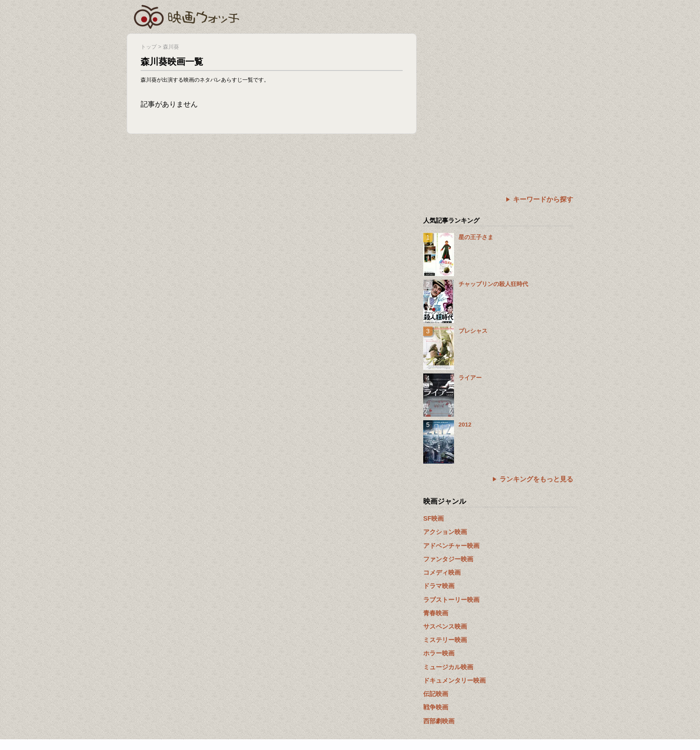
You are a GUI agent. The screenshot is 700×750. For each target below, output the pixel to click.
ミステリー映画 (445, 640)
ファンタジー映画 (448, 559)
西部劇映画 (439, 721)
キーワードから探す (543, 199)
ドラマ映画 (439, 586)
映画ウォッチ (187, 16)
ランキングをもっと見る (536, 479)
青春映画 (436, 613)
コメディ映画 (442, 572)
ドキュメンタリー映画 (454, 680)
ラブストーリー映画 (451, 600)
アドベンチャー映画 (451, 546)
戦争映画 (436, 707)
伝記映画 (436, 694)
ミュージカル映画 (448, 667)
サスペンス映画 (445, 626)
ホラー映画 (439, 653)
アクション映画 (445, 532)
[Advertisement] (498, 96)
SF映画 (433, 518)
